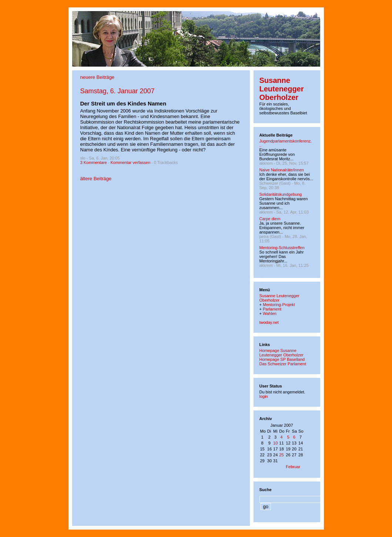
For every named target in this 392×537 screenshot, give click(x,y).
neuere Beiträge (98, 77)
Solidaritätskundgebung (281, 194)
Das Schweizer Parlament (283, 364)
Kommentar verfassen (130, 162)
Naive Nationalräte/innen (282, 170)
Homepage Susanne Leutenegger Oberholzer (282, 353)
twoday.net (269, 322)
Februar (293, 467)
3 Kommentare (94, 162)
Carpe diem (270, 219)
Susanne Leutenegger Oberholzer (282, 89)
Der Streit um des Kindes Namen (123, 103)
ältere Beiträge (96, 179)
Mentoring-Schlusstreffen (282, 248)
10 (275, 443)
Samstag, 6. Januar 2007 (118, 91)
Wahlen (270, 313)
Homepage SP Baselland (282, 359)
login (264, 396)
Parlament (272, 309)
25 (281, 455)
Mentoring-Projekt (279, 305)
